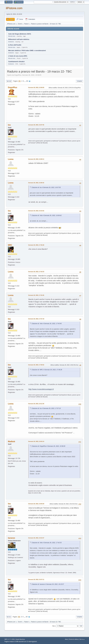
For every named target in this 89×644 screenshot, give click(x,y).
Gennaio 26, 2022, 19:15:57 (36, 538)
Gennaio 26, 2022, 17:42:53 (36, 272)
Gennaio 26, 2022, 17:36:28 (36, 245)
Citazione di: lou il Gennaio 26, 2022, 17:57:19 (46, 408)
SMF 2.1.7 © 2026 (10, 639)
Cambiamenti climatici (16, 62)
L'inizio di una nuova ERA (18, 56)
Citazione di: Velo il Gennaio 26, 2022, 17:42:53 (47, 543)
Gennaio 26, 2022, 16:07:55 (36, 125)
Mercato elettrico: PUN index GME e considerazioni (27, 50)
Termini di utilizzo (74, 639)
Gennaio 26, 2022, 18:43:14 (36, 441)
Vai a (54, 626)
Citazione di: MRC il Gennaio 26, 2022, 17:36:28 (47, 370)
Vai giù (9, 81)
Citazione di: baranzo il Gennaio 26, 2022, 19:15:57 (48, 584)
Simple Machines (20, 639)
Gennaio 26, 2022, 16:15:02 (36, 211)
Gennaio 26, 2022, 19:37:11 (36, 579)
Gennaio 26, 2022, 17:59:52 (36, 365)
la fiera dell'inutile (15, 45)
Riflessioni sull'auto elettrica (19, 39)
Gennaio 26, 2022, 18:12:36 (36, 404)
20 (27, 81)
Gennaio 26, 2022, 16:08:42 (36, 183)
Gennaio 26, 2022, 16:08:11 (36, 159)
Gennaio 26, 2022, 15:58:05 (36, 88)
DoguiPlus (12, 87)
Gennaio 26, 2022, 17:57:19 (36, 319)
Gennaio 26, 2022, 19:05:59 (36, 504)
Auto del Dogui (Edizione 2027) (20, 34)
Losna (11, 159)
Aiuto (66, 639)
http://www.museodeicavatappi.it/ (41, 389)
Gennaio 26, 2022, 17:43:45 (36, 295)
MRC (10, 245)
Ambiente (11, 42)
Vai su (9, 617)
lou (9, 125)
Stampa (79, 81)
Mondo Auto (12, 36)
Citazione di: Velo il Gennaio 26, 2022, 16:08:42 (47, 215)
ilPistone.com (14, 8)
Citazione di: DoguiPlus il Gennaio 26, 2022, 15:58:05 (48, 446)
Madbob (11, 441)
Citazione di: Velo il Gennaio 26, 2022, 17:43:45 (47, 324)
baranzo (11, 538)
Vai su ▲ (82, 639)
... (25, 81)
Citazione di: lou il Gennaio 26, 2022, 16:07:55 (46, 187)
